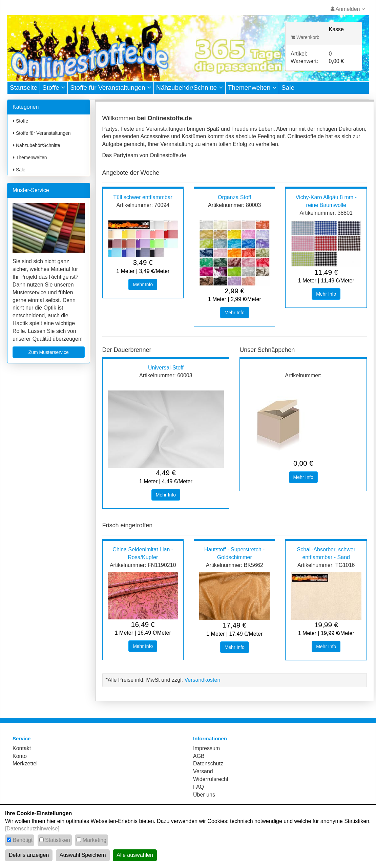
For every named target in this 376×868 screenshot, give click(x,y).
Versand (203, 771)
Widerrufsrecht (211, 779)
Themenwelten (252, 88)
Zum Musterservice (49, 352)
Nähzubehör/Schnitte (190, 88)
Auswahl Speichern (83, 855)
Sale (288, 88)
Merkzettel (25, 764)
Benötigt (23, 840)
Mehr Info (143, 284)
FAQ (199, 787)
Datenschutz (208, 764)
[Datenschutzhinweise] (32, 829)
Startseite (24, 88)
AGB (199, 756)
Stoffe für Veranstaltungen (111, 88)
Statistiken (58, 840)
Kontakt (22, 748)
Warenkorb (305, 37)
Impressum (206, 748)
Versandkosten (202, 680)
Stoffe (54, 88)
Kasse (336, 29)
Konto (20, 756)
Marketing (95, 840)
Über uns (204, 795)
